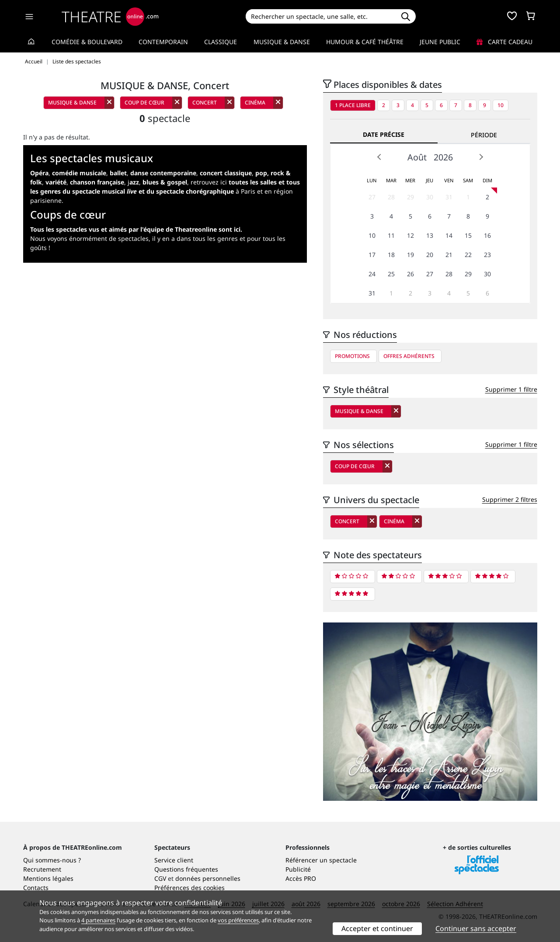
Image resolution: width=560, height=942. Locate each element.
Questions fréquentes (186, 869)
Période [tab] (484, 135)
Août (417, 157)
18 (391, 255)
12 (410, 235)
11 (391, 235)
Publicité (298, 869)
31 (449, 197)
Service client (174, 860)
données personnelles (208, 878)
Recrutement (42, 869)
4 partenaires (98, 920)
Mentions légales (48, 878)
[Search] (321, 16)
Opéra (39, 173)
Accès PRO (301, 878)
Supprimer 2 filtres (510, 499)
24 (372, 274)
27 (372, 197)
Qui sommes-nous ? (52, 860)
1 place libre (353, 105)
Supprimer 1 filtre (511, 389)
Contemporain (163, 42)
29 (410, 197)
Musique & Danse (282, 42)
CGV (160, 878)
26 (410, 274)
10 (501, 105)
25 (391, 274)
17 (372, 255)
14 (449, 235)
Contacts (36, 888)
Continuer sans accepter (476, 928)
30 (430, 197)
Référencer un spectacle (321, 860)
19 (410, 255)
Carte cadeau (504, 42)
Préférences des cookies (190, 888)
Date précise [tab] (384, 134)
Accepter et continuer (377, 928)
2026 (443, 157)
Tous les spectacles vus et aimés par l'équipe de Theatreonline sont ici (135, 229)
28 (391, 197)
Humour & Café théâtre (365, 42)
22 (468, 255)
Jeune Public (440, 42)
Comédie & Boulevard (87, 42)
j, (157, 182)
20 (430, 255)
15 (468, 235)
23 (487, 255)
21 (449, 255)
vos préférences (238, 920)
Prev (379, 157)
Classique (221, 42)
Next (481, 157)
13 (430, 235)
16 (487, 235)
